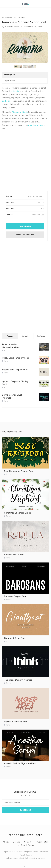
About (6, 842)
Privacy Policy (42, 842)
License (16, 842)
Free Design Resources (26, 835)
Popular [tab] (10, 336)
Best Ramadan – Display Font (19, 471)
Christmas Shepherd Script (17, 513)
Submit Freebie (27, 845)
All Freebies (7, 17)
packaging (7, 101)
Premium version (25, 235)
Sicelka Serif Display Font (15, 370)
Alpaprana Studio (20, 112)
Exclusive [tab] (26, 336)
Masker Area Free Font (16, 722)
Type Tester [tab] (10, 80)
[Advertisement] (26, 161)
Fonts (16, 17)
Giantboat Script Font (15, 638)
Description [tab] (10, 75)
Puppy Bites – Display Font (15, 358)
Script (23, 17)
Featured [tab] (41, 336)
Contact (28, 842)
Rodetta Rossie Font (14, 555)
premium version (36, 125)
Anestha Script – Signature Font (20, 763)
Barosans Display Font (15, 596)
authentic (15, 91)
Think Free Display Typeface (18, 680)
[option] (25, 48)
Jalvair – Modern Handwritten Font (11, 346)
